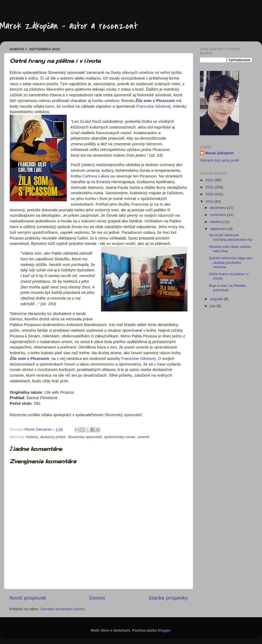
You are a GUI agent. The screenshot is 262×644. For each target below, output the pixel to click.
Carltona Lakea (96, 176)
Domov (97, 598)
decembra (219, 208)
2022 (210, 180)
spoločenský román (120, 437)
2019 (210, 201)
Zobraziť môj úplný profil (219, 160)
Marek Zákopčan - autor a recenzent (69, 26)
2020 (210, 194)
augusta (217, 299)
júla (213, 306)
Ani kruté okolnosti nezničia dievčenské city (231, 237)
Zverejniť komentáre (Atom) (63, 609)
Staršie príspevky (168, 598)
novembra (219, 215)
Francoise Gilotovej (154, 106)
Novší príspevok (28, 598)
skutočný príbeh (53, 437)
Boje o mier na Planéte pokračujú (228, 288)
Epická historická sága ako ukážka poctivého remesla (231, 262)
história (32, 437)
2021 (210, 187)
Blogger (164, 630)
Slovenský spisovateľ (123, 415)
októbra (216, 222)
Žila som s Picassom (155, 101)
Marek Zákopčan (220, 153)
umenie (143, 437)
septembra (219, 229)
